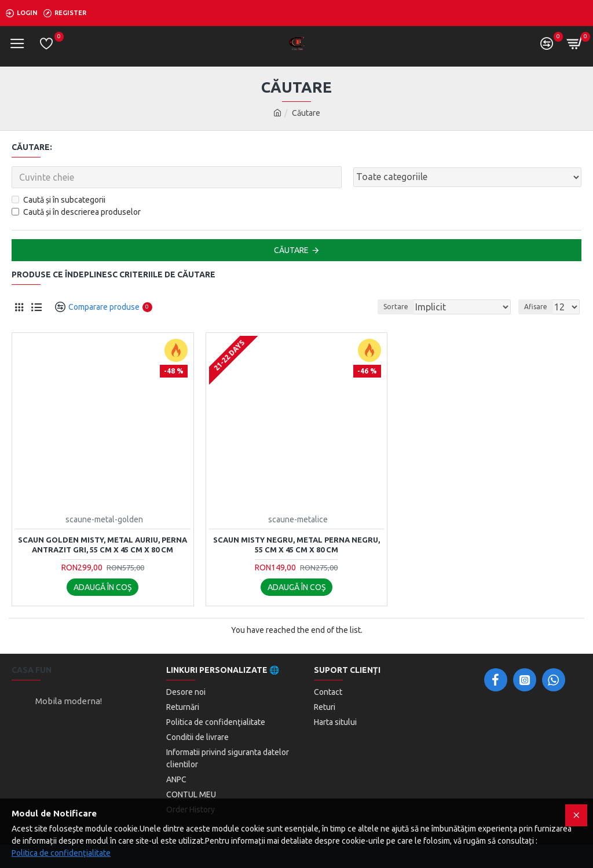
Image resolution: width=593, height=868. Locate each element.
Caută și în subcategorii (58, 200)
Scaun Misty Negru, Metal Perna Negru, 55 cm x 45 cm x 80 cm (296, 545)
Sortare (396, 307)
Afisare (536, 307)
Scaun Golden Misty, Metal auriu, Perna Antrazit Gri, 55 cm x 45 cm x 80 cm (103, 545)
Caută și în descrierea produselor (76, 212)
